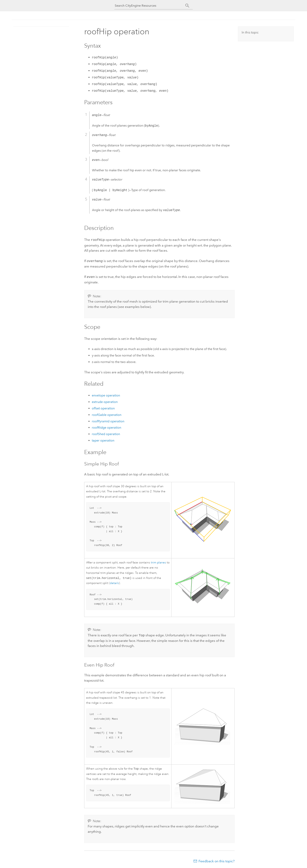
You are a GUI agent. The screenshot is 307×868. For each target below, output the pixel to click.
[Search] (187, 6)
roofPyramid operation (108, 420)
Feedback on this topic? (217, 860)
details (114, 582)
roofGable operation (107, 414)
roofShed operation (106, 433)
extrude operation (105, 401)
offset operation (103, 407)
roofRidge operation (107, 426)
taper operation (103, 439)
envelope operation (106, 394)
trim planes (158, 561)
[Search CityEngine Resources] (150, 6)
